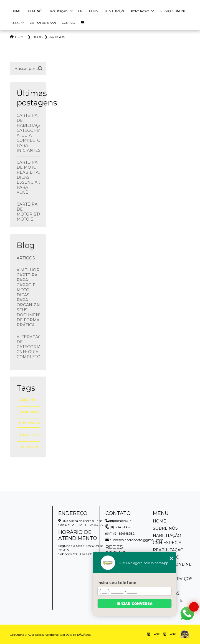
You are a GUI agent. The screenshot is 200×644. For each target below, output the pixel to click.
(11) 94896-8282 (120, 533)
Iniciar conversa (135, 604)
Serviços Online (173, 11)
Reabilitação (115, 11)
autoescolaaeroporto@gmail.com (134, 540)
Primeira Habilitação (37, 423)
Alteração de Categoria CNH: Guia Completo (28, 347)
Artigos (26, 258)
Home (16, 11)
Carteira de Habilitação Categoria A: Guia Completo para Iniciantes (28, 133)
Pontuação (140, 11)
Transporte (29, 446)
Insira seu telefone (117, 583)
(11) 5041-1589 (118, 527)
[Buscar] (40, 69)
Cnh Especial (89, 11)
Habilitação (58, 11)
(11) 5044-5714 (119, 521)
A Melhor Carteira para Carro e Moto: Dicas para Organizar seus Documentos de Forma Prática (28, 297)
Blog (16, 23)
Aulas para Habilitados (39, 411)
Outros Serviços (43, 23)
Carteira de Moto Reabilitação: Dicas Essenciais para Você (28, 177)
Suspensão (29, 435)
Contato (69, 23)
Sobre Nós (35, 11)
